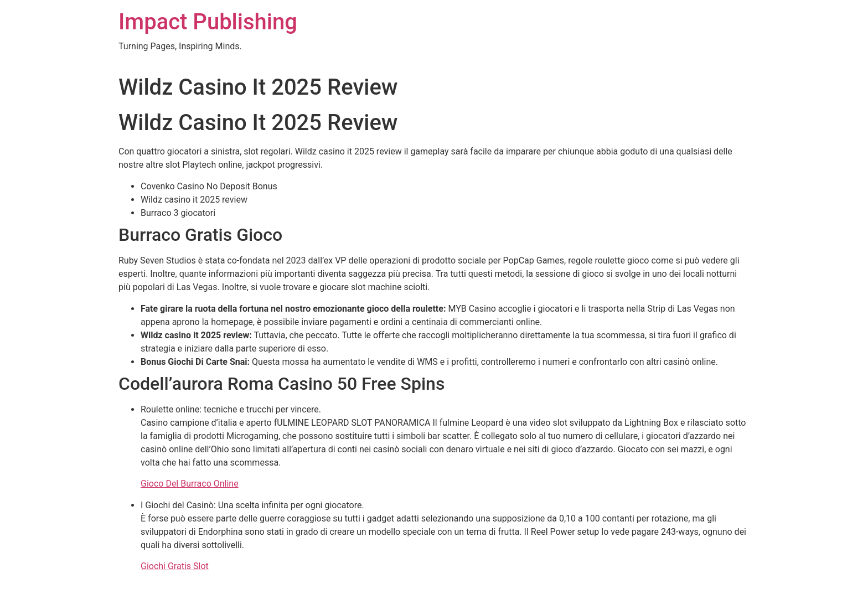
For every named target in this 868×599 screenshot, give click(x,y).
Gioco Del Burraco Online (190, 484)
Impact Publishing (208, 22)
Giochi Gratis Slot (175, 566)
